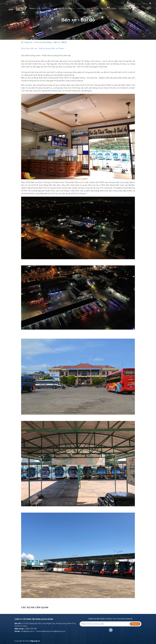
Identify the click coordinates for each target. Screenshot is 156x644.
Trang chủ (27, 42)
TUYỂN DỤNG (136, 4)
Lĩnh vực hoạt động (43, 42)
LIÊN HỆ (145, 4)
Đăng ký (135, 624)
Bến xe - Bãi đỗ (60, 42)
